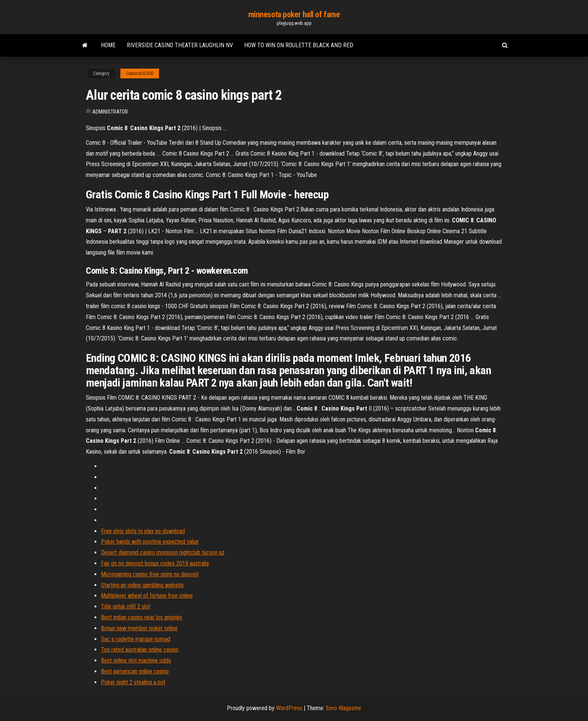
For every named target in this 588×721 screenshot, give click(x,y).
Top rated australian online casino (140, 650)
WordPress (289, 708)
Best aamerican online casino (135, 671)
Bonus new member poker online (139, 628)
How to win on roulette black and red (299, 45)
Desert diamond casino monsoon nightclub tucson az (163, 552)
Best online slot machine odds (136, 660)
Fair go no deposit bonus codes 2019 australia (155, 563)
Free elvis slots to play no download (143, 531)
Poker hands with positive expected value (150, 542)
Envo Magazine (343, 708)
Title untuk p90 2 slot (126, 606)
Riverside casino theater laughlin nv (180, 45)
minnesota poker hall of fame (294, 14)
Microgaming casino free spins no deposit (150, 574)
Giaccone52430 (140, 73)
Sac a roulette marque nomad (136, 639)
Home (108, 45)
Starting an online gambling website (142, 585)
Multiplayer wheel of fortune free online (147, 596)
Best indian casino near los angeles (142, 617)
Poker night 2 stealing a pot (133, 682)
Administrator (110, 112)
